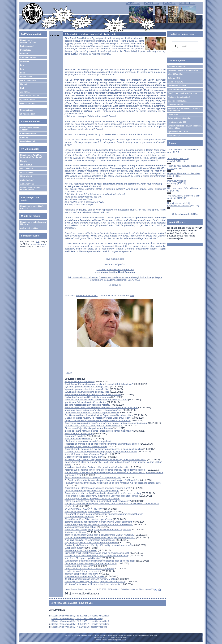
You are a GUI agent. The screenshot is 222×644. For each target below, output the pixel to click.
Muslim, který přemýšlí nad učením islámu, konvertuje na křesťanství (99, 524)
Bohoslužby (25, 50)
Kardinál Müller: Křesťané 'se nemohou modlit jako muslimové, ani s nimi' (101, 407)
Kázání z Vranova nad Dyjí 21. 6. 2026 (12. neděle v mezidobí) (80, 621)
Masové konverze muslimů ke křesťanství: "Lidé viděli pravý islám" (98, 418)
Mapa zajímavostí (28, 80)
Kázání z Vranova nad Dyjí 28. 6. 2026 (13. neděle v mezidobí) (80, 616)
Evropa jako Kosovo (75, 548)
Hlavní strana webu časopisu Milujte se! (33, 223)
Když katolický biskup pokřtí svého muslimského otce (91, 543)
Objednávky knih (28, 141)
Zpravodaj (25, 61)
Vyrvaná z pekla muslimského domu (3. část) (87, 387)
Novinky (24, 161)
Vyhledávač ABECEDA (178, 132)
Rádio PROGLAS (176, 82)
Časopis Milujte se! (177, 67)
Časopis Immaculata (177, 101)
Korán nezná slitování (75, 532)
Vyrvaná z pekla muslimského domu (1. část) (87, 392)
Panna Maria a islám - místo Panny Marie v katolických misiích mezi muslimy (103, 493)
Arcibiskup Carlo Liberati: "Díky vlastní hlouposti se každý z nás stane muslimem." (105, 459)
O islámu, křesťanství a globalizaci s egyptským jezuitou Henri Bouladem (115, 271)
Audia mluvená (27, 184)
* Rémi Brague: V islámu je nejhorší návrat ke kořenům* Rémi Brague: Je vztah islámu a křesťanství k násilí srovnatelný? (98, 500)
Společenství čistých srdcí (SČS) (183, 70)
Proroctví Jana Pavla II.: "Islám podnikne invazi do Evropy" (94, 426)
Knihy (23, 88)
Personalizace (26, 110)
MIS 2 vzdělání (27, 169)
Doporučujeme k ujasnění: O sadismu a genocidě (89, 569)
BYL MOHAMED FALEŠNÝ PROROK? (84, 509)
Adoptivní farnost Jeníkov (180, 118)
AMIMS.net (133, 3)
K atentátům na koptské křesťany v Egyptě (86, 454)
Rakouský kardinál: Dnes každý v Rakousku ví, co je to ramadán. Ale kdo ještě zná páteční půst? (113, 483)
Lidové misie (26, 77)
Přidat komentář (146, 589)
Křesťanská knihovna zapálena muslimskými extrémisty (92, 584)
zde (38, 241)
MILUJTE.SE (187, 3)
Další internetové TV (177, 89)
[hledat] (184, 46)
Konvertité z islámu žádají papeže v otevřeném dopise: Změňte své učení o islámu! (106, 423)
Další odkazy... (175, 135)
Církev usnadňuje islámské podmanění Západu (88, 428)
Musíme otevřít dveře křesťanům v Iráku (84, 576)
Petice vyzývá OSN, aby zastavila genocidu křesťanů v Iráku (95, 582)
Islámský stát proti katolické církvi (81, 574)
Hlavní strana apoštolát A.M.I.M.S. (31, 129)
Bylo (22, 65)
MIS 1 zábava (26, 165)
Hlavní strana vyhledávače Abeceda (32, 207)
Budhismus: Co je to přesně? (79, 566)
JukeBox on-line (175, 105)
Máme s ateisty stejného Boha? (81, 527)
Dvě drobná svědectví (76, 436)
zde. (132, 295)
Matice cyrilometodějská (179, 97)
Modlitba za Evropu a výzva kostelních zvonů (87, 511)
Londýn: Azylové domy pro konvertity (83, 571)
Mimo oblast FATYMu (30, 96)
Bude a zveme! (27, 46)
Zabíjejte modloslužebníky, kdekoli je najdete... (88, 405)
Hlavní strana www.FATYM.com (28, 41)
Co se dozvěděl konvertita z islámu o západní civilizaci (92, 413)
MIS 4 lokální (26, 176)
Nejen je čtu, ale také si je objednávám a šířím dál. (179, 204)
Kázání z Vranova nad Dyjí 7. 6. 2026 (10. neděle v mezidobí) (80, 627)
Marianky (24, 84)
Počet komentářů (128, 589)
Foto (22, 69)
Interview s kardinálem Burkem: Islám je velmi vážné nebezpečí (96, 467)
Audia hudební (27, 180)
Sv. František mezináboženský (80, 381)
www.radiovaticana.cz (87, 295)
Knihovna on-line (28, 134)
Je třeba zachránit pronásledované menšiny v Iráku (90, 579)
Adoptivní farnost (28, 58)
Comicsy (24, 137)
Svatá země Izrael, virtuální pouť (183, 93)
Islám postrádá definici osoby (79, 433)
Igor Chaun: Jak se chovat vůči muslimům (85, 402)
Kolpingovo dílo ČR (177, 122)
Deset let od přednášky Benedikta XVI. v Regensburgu (92, 491)
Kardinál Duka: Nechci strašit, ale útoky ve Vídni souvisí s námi (96, 400)
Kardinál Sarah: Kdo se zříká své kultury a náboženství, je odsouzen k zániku (103, 449)
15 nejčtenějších (27, 114)
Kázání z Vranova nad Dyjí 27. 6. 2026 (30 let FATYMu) (77, 619)
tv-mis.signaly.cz (39, 244)
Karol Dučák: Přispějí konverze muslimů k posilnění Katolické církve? (99, 384)
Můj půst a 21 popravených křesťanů (83, 558)
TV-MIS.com (151, 3)
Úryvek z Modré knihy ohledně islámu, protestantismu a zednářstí (97, 420)
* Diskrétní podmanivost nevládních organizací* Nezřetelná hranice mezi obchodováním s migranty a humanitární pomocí (102, 443)
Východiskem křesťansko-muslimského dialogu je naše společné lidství (100, 561)
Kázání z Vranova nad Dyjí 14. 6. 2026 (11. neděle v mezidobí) (80, 624)
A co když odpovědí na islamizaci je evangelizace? (90, 540)
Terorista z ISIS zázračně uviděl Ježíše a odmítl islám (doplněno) (97, 556)
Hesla (23, 73)
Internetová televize (177, 86)
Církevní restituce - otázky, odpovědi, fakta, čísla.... (185, 127)
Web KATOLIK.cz (176, 74)
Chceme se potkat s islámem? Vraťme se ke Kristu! (90, 563)
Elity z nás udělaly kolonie (77, 439)
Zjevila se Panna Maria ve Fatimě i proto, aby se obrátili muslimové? (99, 431)
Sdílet (68, 373)
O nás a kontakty (28, 103)
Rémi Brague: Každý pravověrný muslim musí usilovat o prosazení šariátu (101, 496)
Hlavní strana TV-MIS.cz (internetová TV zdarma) (31, 156)
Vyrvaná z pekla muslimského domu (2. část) (87, 389)
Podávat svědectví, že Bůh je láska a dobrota (87, 397)
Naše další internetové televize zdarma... (30, 189)
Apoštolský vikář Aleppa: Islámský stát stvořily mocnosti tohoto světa (99, 545)
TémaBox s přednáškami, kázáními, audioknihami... (184, 109)
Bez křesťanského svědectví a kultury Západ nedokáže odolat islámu (99, 415)
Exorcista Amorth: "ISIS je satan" (81, 550)
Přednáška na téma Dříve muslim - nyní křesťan (88, 519)
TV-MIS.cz (169, 3)
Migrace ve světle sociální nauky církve (84, 457)
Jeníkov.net (173, 114)
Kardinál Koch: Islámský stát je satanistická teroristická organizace (98, 530)
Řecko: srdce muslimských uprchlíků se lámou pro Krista (93, 478)
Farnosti (24, 54)
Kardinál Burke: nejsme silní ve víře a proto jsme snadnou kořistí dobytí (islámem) (105, 470)
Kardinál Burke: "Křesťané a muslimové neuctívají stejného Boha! (97, 488)
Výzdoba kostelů (28, 99)
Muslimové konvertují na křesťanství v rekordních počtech (93, 410)
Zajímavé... (25, 92)
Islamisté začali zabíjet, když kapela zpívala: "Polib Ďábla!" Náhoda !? (99, 535)
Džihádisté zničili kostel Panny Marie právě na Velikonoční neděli (97, 553)
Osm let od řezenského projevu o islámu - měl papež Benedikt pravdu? (100, 537)
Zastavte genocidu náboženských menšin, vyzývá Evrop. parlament (99, 522)
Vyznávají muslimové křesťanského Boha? (86, 446)
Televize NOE (174, 78)
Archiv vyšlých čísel (29, 228)
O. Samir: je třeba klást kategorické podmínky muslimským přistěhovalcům (102, 480)
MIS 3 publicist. (27, 172)
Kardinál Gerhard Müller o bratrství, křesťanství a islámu (93, 394)
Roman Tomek (77, 589)
